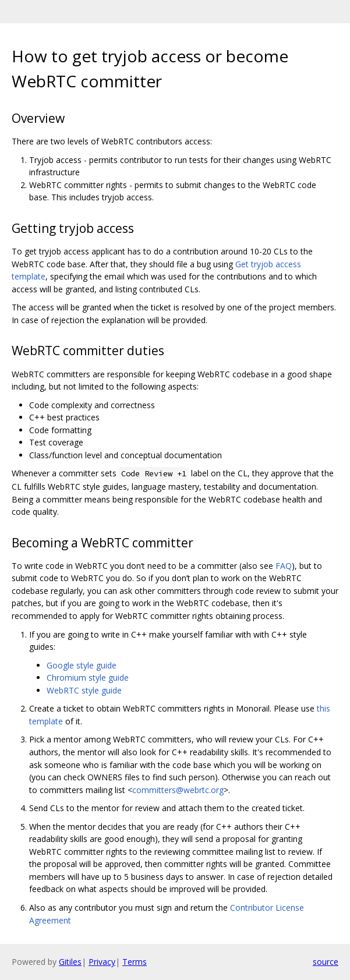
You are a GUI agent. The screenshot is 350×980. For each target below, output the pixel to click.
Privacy (102, 962)
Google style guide (82, 665)
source (326, 962)
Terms (135, 962)
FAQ (284, 566)
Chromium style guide (88, 677)
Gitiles (70, 962)
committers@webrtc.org (178, 790)
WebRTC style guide (84, 690)
